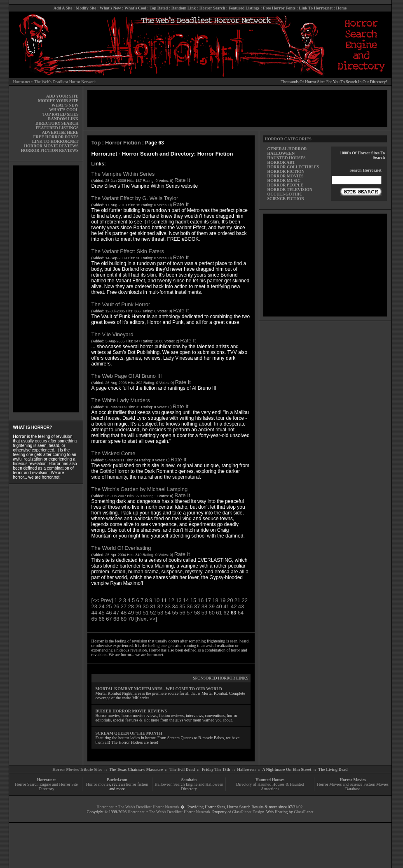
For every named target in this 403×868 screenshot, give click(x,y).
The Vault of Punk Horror (121, 304)
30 (145, 606)
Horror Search (212, 8)
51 (145, 613)
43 (241, 606)
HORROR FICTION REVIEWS (49, 150)
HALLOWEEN (281, 153)
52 (153, 613)
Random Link (184, 8)
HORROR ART (281, 162)
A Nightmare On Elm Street (287, 769)
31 (153, 606)
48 (124, 613)
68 (116, 619)
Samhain (189, 780)
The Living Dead (333, 769)
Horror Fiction (123, 143)
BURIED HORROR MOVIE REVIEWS (131, 711)
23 (94, 606)
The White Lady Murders (121, 400)
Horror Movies (353, 780)
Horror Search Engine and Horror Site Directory (46, 787)
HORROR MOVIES (285, 176)
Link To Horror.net (316, 8)
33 (168, 606)
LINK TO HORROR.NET (55, 141)
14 (186, 600)
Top (96, 143)
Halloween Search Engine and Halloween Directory (189, 787)
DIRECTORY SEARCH (57, 123)
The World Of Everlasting (121, 548)
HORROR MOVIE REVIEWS (51, 146)
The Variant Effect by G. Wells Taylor (135, 198)
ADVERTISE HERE (60, 132)
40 (219, 606)
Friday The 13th (216, 769)
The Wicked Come (114, 453)
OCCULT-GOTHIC (285, 194)
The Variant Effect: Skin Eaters (128, 251)
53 (160, 613)
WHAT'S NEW (65, 105)
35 (182, 606)
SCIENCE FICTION (286, 199)
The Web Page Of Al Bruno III (127, 376)
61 (219, 613)
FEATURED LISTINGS (57, 128)
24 (101, 606)
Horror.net (47, 780)
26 (116, 606)
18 (215, 600)
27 (124, 606)
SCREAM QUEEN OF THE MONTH (129, 733)
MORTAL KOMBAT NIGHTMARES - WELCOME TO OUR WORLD (159, 689)
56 (182, 613)
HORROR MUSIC (284, 180)
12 (171, 600)
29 (138, 606)
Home (342, 8)
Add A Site (63, 8)
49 (131, 613)
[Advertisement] (46, 289)
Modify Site (86, 8)
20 (230, 600)
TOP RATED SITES (60, 114)
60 (212, 613)
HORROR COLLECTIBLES (293, 167)
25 (109, 606)
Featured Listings (244, 8)
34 (175, 606)
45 (101, 613)
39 (212, 606)
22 (245, 600)
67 (109, 619)
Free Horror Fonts (279, 8)
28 (131, 606)
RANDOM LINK (63, 119)
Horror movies (98, 784)
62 (226, 613)
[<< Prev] (102, 600)
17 (208, 600)
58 (197, 613)
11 (164, 600)
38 (204, 606)
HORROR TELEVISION (290, 190)
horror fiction (137, 784)
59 (204, 613)
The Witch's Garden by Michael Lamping (140, 489)
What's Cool (135, 8)
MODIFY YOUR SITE (58, 101)
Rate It (182, 180)
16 (201, 600)
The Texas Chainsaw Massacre (136, 769)
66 (101, 619)
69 (124, 619)
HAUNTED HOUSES (286, 158)
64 (241, 613)
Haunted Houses (270, 780)
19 (223, 600)
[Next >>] (146, 619)
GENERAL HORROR (287, 149)
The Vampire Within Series (123, 174)
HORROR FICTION (286, 171)
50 (138, 613)
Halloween (246, 769)
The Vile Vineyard (112, 334)
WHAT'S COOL (64, 110)
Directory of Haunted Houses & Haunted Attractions (270, 787)
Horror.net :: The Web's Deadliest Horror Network (55, 82)
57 (190, 613)
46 (109, 613)
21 (237, 600)
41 (226, 606)
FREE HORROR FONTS (56, 137)
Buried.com (117, 780)
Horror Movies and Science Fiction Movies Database (353, 787)
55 (175, 613)
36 (190, 606)
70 (131, 619)
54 (168, 613)
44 (94, 613)
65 (94, 619)
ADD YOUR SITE (62, 96)
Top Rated (159, 8)
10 (157, 600)
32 (160, 606)
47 (116, 613)
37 (197, 606)
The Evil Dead (182, 769)
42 (234, 606)
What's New (110, 8)
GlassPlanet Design (248, 812)
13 (178, 600)
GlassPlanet (303, 812)
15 (193, 600)
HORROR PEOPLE (285, 185)
